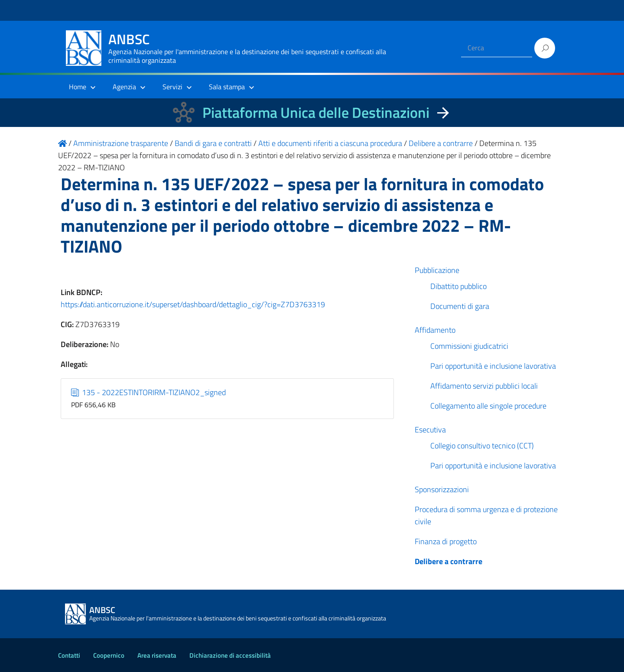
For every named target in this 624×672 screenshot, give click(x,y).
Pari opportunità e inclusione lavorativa (493, 366)
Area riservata (157, 655)
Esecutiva (430, 430)
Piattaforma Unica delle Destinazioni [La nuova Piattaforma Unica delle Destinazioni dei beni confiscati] (316, 112)
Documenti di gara (460, 306)
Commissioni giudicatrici (469, 346)
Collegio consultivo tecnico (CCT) (482, 446)
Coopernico (109, 655)
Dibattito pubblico (458, 286)
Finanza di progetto (446, 541)
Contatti (69, 655)
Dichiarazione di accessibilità (230, 655)
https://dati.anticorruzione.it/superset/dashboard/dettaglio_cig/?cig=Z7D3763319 (193, 304)
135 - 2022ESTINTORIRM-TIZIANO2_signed (149, 392)
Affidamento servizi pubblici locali (484, 386)
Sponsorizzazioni (442, 489)
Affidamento (435, 330)
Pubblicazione (437, 270)
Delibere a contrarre (448, 561)
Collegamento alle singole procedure (488, 406)
